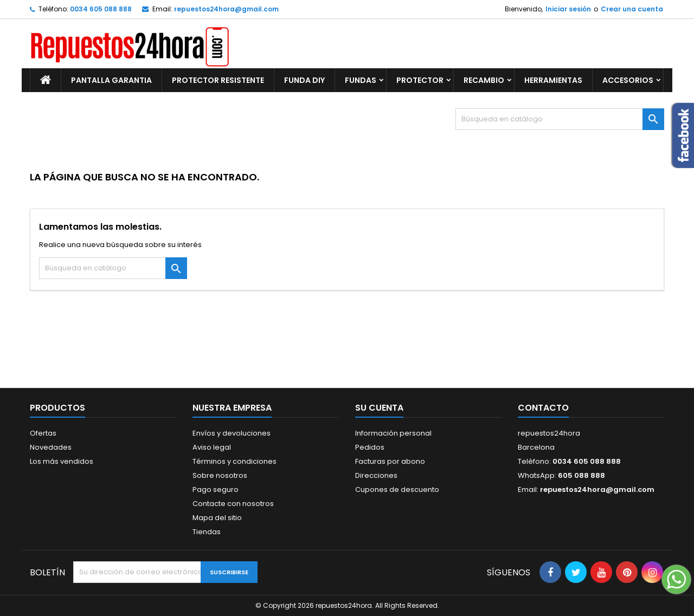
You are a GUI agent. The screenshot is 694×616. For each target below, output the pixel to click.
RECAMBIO (484, 80)
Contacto (543, 408)
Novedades (51, 447)
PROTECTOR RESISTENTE (218, 80)
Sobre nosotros (220, 475)
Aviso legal (212, 447)
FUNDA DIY (304, 80)
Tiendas (207, 532)
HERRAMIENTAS (553, 80)
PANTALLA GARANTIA (111, 80)
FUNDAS (361, 80)
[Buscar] (560, 119)
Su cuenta (379, 408)
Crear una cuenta (632, 9)
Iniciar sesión (568, 9)
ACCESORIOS (628, 80)
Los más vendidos (62, 461)
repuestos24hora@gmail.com (226, 9)
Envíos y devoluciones (232, 433)
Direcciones (376, 475)
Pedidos (370, 447)
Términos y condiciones (234, 461)
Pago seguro (216, 489)
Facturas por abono (390, 461)
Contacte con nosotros (233, 504)
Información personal (393, 433)
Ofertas (43, 433)
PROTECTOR (420, 80)
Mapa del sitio (217, 518)
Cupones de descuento (397, 489)
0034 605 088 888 (101, 9)
